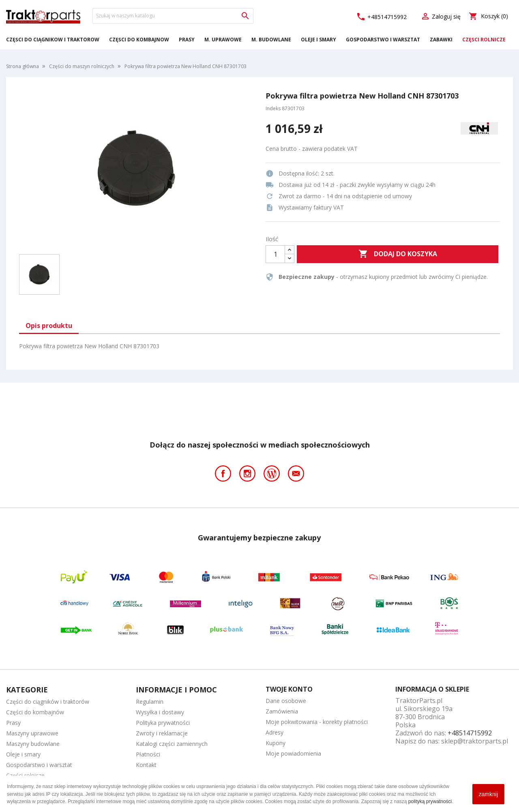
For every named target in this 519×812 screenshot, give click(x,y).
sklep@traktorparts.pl (475, 741)
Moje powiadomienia (293, 753)
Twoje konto (289, 689)
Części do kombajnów (139, 40)
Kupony (276, 743)
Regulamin (150, 702)
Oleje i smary (318, 40)
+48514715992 (381, 17)
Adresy (275, 732)
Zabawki (441, 40)
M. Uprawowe (223, 40)
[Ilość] (275, 254)
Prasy (187, 40)
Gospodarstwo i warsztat (383, 40)
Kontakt (146, 765)
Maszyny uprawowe (32, 733)
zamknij (488, 794)
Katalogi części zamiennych (172, 744)
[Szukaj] (173, 16)
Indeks (273, 108)
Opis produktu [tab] (49, 326)
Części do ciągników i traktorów (53, 40)
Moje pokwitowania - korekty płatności (317, 722)
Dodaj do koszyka (398, 254)
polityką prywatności (430, 801)
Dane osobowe (286, 701)
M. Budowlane (271, 40)
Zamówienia (282, 711)
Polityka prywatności (163, 723)
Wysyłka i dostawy (160, 712)
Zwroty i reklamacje (162, 733)
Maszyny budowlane (33, 744)
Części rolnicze (484, 40)
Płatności (148, 754)
